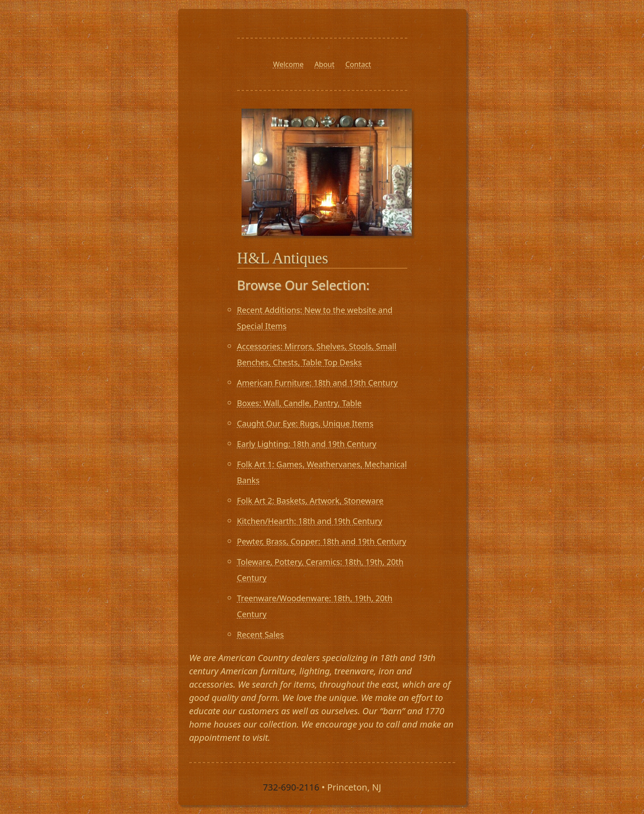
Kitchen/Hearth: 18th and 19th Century (310, 521)
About (324, 64)
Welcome (288, 64)
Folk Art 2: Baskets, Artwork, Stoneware (310, 501)
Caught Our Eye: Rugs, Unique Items (305, 423)
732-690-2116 (291, 787)
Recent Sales (261, 634)
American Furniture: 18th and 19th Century (318, 383)
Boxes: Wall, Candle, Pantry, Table (299, 403)
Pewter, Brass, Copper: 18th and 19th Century (322, 541)
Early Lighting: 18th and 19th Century (307, 444)
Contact (358, 64)
